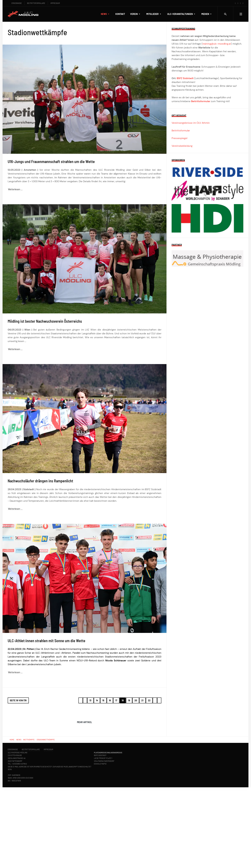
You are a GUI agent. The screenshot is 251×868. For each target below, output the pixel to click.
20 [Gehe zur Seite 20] (136, 700)
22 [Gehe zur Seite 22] (149, 700)
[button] (106, 14)
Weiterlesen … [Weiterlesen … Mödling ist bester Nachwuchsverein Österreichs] (15, 349)
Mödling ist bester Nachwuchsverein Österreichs (45, 321)
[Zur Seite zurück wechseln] (85, 700)
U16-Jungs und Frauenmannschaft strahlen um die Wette (51, 162)
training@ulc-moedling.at (217, 44)
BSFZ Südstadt (185, 78)
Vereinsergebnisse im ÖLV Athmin (191, 123)
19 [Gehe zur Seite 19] (129, 700)
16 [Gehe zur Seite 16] (110, 700)
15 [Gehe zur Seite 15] (103, 700)
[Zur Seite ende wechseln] (159, 700)
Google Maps (100, 764)
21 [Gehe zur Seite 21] (142, 700)
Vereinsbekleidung (182, 146)
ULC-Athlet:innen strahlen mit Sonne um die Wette (47, 641)
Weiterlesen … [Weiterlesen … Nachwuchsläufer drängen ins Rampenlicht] (15, 509)
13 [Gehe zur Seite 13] (90, 700)
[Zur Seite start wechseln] (81, 700)
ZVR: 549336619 (14, 775)
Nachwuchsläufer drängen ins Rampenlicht (40, 481)
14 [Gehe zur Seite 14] (97, 700)
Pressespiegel (179, 138)
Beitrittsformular (201, 101)
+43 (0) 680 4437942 (19, 764)
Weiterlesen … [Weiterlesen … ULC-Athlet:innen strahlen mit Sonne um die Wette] (15, 672)
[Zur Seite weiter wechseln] (155, 700)
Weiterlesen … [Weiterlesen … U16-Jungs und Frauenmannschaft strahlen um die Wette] (15, 189)
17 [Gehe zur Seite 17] (116, 700)
